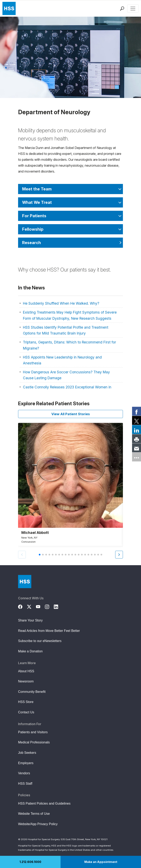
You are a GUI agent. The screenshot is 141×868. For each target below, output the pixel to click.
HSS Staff (25, 784)
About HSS (26, 671)
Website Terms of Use (34, 814)
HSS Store (26, 702)
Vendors (24, 773)
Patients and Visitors (33, 732)
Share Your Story (30, 620)
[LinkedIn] (58, 606)
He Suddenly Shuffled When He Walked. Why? (61, 303)
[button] (119, 555)
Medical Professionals (34, 742)
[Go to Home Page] (25, 582)
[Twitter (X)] (31, 606)
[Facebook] (23, 606)
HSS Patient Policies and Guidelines (44, 803)
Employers (26, 763)
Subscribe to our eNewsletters (40, 641)
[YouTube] (40, 606)
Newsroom (26, 681)
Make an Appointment (101, 862)
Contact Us (26, 712)
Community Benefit (32, 692)
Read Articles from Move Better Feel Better (49, 631)
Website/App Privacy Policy (38, 824)
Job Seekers (27, 753)
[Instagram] (49, 606)
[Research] (70, 243)
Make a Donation (30, 651)
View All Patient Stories (71, 414)
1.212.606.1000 (30, 862)
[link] (137, 411)
